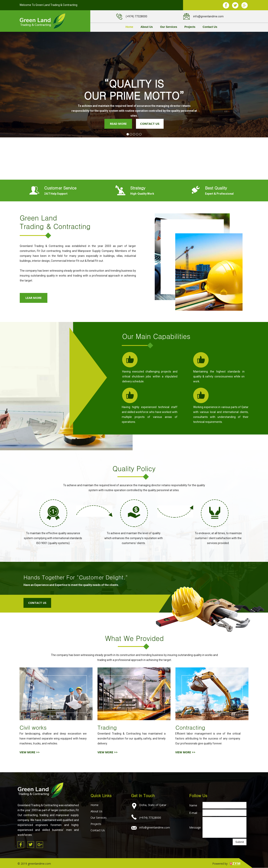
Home (129, 27)
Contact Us (210, 27)
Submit (240, 842)
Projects (190, 27)
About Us (147, 27)
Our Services (169, 27)
